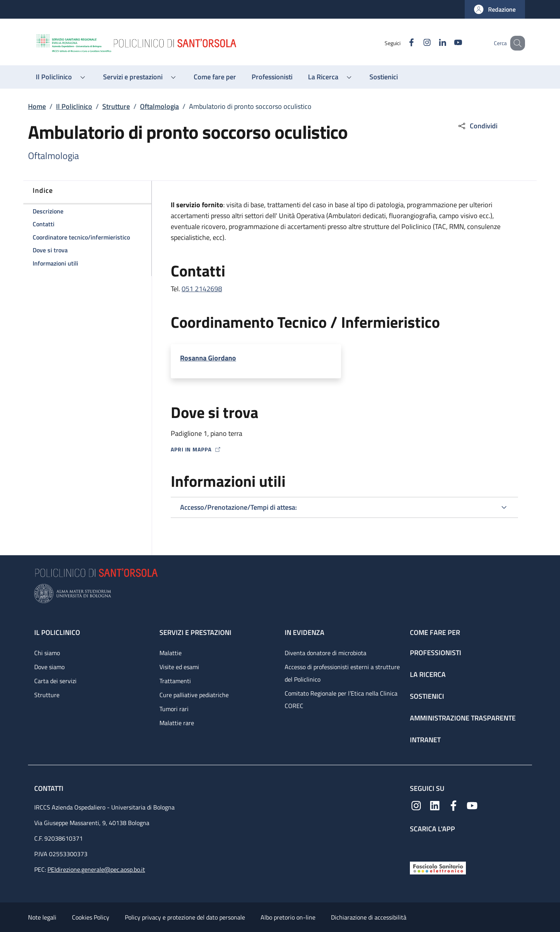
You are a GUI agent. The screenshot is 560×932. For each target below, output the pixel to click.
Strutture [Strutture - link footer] (47, 695)
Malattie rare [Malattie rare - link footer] (177, 723)
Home (37, 106)
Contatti (50, 788)
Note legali (42, 917)
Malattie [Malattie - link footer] (171, 653)
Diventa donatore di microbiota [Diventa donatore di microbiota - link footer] (325, 653)
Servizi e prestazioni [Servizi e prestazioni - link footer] (195, 632)
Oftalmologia (159, 106)
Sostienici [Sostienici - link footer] (427, 696)
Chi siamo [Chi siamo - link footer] (47, 653)
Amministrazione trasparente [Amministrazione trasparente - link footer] (463, 718)
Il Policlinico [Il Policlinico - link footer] (57, 632)
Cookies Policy (91, 917)
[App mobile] (416, 845)
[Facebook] (402, 43)
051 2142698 (202, 289)
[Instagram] (417, 43)
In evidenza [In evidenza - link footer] (304, 632)
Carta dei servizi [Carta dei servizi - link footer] (55, 681)
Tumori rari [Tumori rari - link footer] (174, 709)
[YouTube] (448, 43)
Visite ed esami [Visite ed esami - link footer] (179, 667)
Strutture (116, 106)
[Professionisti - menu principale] (272, 77)
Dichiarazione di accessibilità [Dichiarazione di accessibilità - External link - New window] (369, 917)
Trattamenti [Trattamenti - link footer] (175, 681)
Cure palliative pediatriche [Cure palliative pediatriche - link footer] (194, 695)
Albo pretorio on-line (288, 917)
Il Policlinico (74, 106)
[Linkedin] (433, 43)
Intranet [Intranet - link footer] (425, 740)
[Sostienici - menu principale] (384, 77)
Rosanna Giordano (208, 358)
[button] (495, 9)
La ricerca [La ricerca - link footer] (428, 674)
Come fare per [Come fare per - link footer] (435, 632)
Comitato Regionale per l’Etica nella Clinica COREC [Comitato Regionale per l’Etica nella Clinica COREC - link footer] (341, 699)
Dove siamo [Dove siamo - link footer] (49, 667)
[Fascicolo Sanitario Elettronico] (438, 867)
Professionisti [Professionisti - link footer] (436, 653)
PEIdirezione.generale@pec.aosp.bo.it (96, 869)
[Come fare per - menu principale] (215, 77)
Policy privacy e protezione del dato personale (185, 917)
